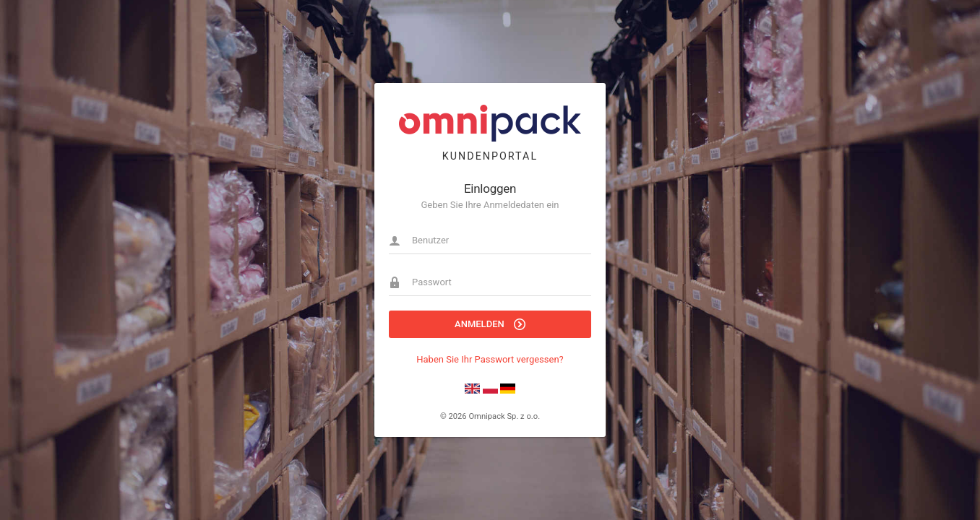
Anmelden (490, 324)
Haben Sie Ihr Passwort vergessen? (490, 359)
